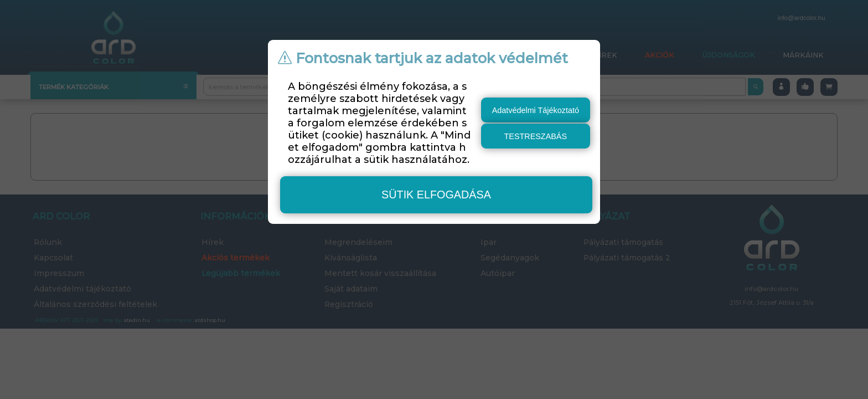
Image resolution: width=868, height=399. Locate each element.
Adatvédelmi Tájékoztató (536, 110)
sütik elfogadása (436, 195)
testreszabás (536, 136)
